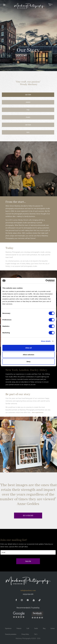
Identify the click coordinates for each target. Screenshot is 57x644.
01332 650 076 (28, 594)
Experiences (8, 628)
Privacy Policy (25, 634)
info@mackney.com (28, 591)
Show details (46, 341)
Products (19, 628)
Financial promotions (11, 634)
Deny (29, 362)
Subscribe (28, 561)
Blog (28, 132)
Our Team (28, 125)
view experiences (38, 412)
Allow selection (28, 355)
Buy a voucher (28, 516)
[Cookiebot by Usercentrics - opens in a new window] (46, 281)
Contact (53, 628)
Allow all (29, 348)
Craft (28, 628)
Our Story (28, 95)
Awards (28, 102)
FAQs (28, 110)
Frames (28, 117)
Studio (36, 628)
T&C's (36, 634)
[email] (28, 552)
